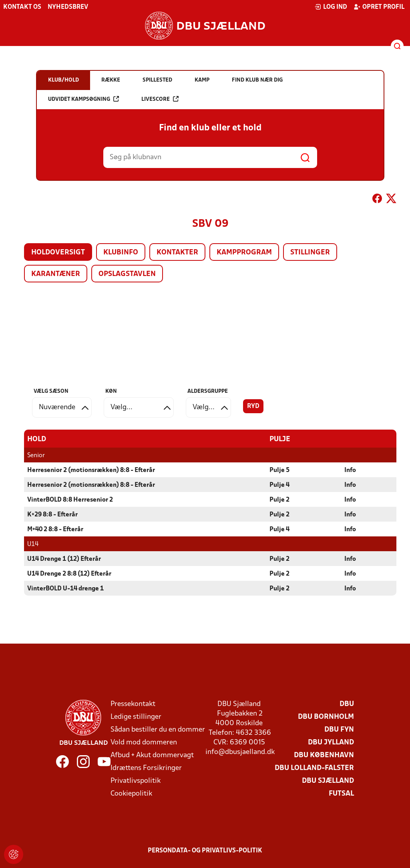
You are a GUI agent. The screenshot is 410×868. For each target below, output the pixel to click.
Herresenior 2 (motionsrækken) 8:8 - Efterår (91, 470)
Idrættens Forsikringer (146, 768)
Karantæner (56, 274)
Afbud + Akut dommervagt (152, 755)
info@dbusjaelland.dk (240, 752)
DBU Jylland (331, 743)
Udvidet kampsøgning (83, 99)
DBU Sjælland (328, 781)
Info (350, 470)
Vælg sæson (51, 391)
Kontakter (177, 253)
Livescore (160, 99)
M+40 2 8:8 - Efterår (55, 530)
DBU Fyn (339, 730)
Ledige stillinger (136, 717)
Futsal (341, 794)
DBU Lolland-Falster (314, 768)
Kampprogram (244, 253)
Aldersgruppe (208, 391)
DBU (347, 704)
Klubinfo (121, 253)
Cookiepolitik (131, 794)
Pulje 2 (279, 500)
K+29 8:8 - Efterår (52, 515)
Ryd (253, 406)
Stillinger (310, 253)
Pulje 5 (279, 470)
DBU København (324, 755)
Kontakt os (22, 7)
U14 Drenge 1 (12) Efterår (64, 559)
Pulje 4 (279, 485)
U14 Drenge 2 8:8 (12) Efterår (69, 574)
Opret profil (379, 7)
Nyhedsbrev (68, 7)
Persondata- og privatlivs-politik (205, 851)
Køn (111, 391)
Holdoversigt (58, 253)
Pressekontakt (133, 704)
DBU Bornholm (326, 717)
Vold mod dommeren (144, 743)
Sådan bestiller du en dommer (158, 730)
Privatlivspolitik (136, 781)
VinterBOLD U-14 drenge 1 (65, 589)
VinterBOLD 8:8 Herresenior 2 (70, 500)
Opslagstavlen (127, 274)
